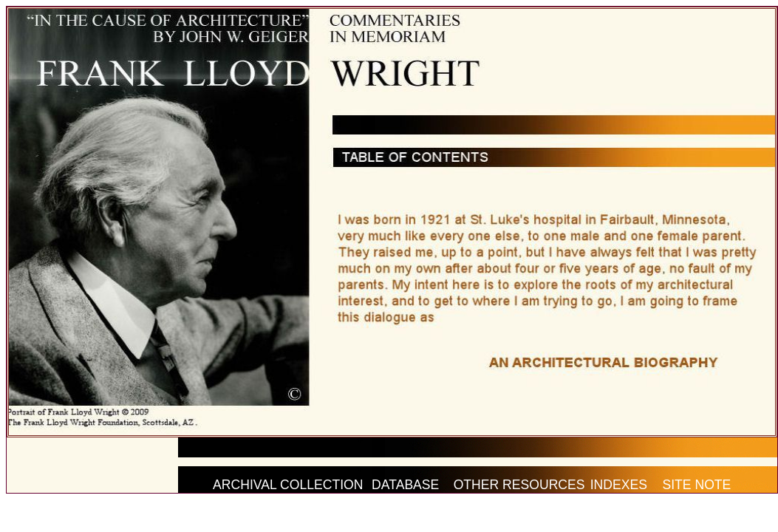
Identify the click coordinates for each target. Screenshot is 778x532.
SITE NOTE (696, 485)
